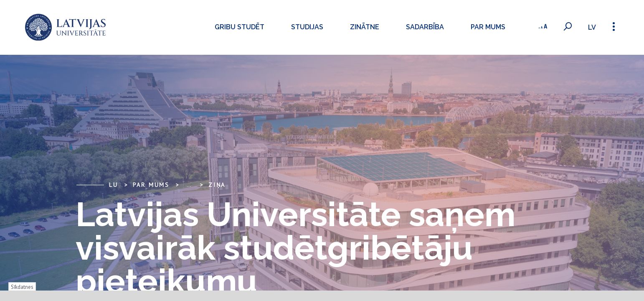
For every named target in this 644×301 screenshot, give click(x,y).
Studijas (306, 27)
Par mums (487, 27)
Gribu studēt (239, 27)
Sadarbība (424, 27)
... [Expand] (189, 185)
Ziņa (217, 185)
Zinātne (364, 27)
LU (114, 185)
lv (592, 27)
